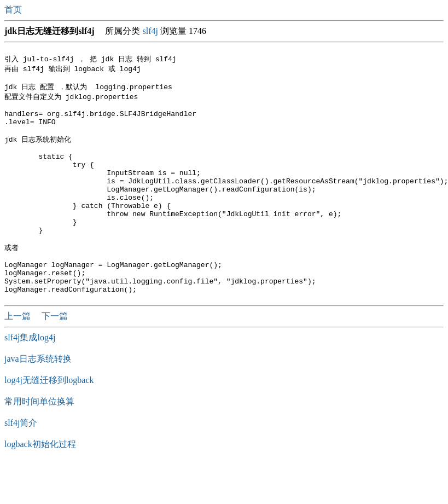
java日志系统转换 (38, 398)
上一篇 (19, 355)
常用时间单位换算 (39, 441)
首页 (14, 10)
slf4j (150, 31)
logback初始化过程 (40, 483)
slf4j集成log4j (30, 377)
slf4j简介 (21, 462)
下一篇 (55, 355)
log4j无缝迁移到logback (49, 419)
